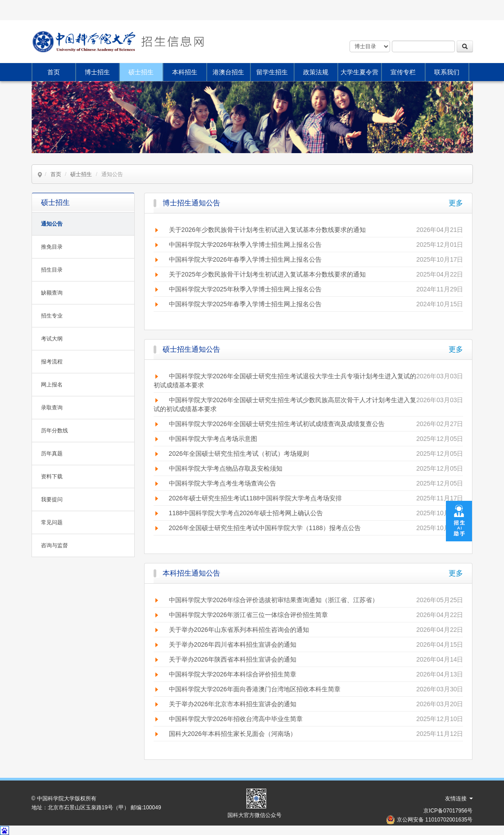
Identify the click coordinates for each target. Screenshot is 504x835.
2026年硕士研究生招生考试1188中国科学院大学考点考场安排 (255, 498)
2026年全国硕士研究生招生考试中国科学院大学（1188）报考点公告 (265, 528)
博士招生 (97, 72)
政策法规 (316, 72)
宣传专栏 (403, 72)
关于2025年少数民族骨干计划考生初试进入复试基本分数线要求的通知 (267, 274)
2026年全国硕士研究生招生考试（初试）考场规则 (239, 454)
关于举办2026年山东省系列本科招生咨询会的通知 (239, 630)
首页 (54, 72)
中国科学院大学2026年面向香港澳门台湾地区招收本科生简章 (255, 689)
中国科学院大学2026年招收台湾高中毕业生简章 (236, 719)
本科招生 (185, 72)
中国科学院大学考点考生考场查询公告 (222, 483)
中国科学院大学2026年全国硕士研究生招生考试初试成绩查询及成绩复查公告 (277, 424)
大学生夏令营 (359, 72)
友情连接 (459, 799)
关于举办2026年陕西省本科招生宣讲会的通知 (233, 659)
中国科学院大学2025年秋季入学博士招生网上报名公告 (245, 289)
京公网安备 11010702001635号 (435, 820)
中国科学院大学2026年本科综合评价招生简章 (233, 674)
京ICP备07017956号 (448, 811)
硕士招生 (141, 72)
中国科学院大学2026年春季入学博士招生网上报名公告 (245, 259)
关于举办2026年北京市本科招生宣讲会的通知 (233, 704)
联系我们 (447, 72)
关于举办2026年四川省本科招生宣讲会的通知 (233, 644)
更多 (456, 203)
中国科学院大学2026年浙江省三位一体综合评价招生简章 (248, 615)
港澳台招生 (228, 72)
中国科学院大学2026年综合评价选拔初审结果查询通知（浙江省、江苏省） (274, 600)
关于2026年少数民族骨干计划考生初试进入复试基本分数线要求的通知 (267, 230)
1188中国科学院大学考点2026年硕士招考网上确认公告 (246, 513)
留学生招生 (272, 72)
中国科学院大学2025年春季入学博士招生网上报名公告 (245, 304)
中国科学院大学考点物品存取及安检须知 (226, 468)
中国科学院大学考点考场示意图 (213, 439)
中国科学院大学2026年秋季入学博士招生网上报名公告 (245, 245)
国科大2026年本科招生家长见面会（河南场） (233, 734)
